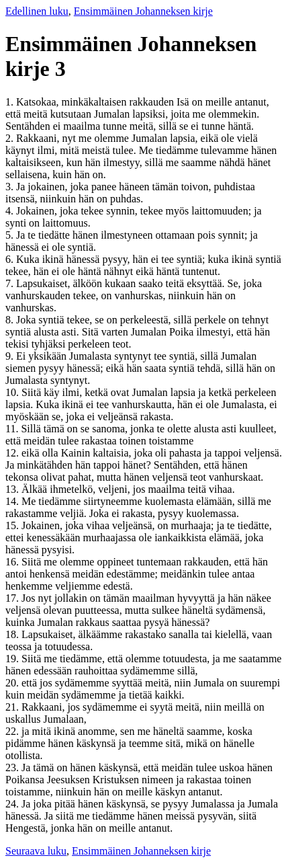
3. (11, 187)
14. (13, 501)
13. (13, 489)
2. (11, 138)
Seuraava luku (36, 851)
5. (11, 235)
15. (13, 525)
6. (11, 259)
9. (11, 356)
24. (13, 804)
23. (13, 767)
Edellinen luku (37, 11)
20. (13, 683)
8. (11, 320)
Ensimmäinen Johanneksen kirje (143, 11)
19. (13, 659)
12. (13, 453)
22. (13, 731)
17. (13, 598)
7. (11, 283)
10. (13, 392)
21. (13, 707)
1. (11, 102)
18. (13, 634)
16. (13, 562)
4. (11, 211)
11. (13, 429)
